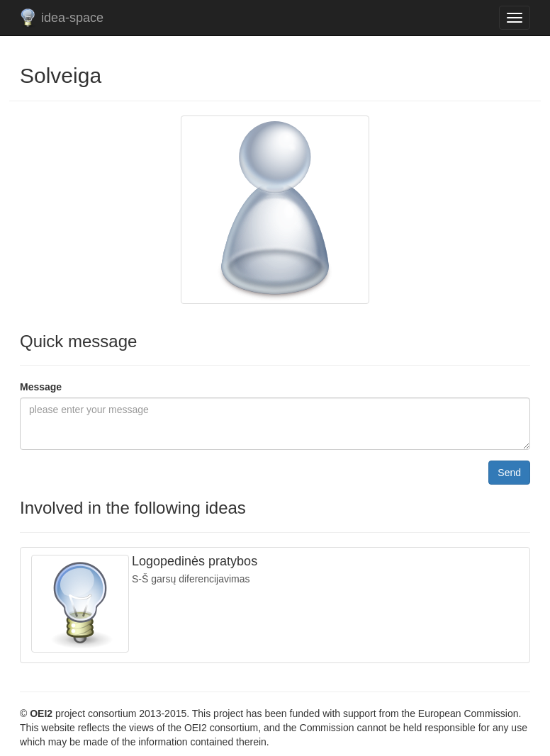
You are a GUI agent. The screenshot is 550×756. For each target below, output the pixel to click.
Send (509, 473)
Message (41, 387)
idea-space (72, 18)
